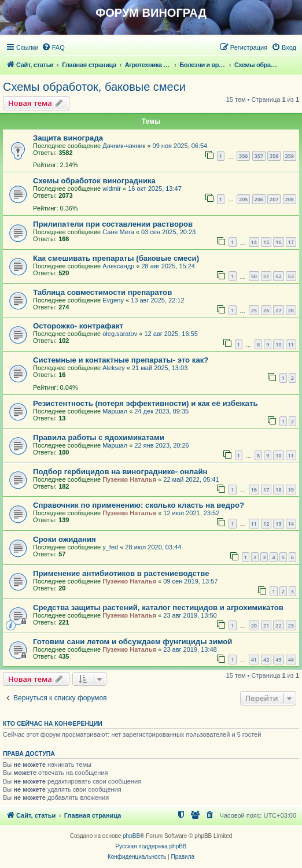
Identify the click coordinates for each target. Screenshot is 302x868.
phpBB (131, 836)
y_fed (110, 547)
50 (254, 276)
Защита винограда (68, 138)
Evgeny (113, 300)
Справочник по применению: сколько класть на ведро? (139, 505)
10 (278, 344)
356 (243, 156)
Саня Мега (118, 232)
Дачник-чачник (124, 146)
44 (291, 660)
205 (243, 199)
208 (290, 199)
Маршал (115, 411)
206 (259, 199)
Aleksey (114, 368)
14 (254, 242)
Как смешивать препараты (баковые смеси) (116, 258)
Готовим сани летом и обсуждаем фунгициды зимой (132, 642)
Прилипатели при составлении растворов (113, 224)
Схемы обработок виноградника (94, 181)
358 (274, 156)
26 (266, 310)
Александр (118, 266)
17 (291, 242)
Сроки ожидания (65, 539)
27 (278, 310)
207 (274, 199)
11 (291, 344)
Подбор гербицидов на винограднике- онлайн (120, 472)
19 (291, 490)
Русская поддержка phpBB (151, 846)
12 (266, 524)
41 (254, 660)
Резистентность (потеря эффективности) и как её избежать (146, 403)
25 (254, 310)
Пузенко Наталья (129, 479)
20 (254, 625)
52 (278, 276)
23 (291, 625)
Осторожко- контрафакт (78, 326)
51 (266, 276)
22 (278, 625)
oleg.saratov (120, 334)
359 (290, 156)
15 (266, 242)
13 (278, 524)
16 (278, 242)
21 (266, 625)
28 (291, 310)
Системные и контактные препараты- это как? (121, 360)
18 (278, 490)
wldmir (112, 189)
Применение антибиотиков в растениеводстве (121, 573)
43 (278, 660)
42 (266, 660)
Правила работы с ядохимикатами (99, 437)
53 (291, 276)
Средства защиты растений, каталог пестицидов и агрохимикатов (158, 607)
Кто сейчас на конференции (53, 723)
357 (259, 156)
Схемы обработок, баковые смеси (94, 87)
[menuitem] (53, 47)
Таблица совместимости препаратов (102, 292)
